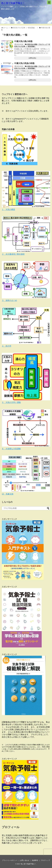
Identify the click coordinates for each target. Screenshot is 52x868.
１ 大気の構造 (8, 209)
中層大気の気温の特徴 (24, 63)
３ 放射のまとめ (9, 300)
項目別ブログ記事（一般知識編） (32, 45)
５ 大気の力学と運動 (11, 402)
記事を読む (33, 58)
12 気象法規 (8, 494)
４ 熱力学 (7, 346)
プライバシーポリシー (10, 860)
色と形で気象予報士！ (13, 3)
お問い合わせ (25, 860)
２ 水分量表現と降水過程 (13, 254)
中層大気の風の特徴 (23, 41)
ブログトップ (43, 44)
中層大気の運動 (32, 44)
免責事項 (35, 860)
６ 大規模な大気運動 (11, 449)
